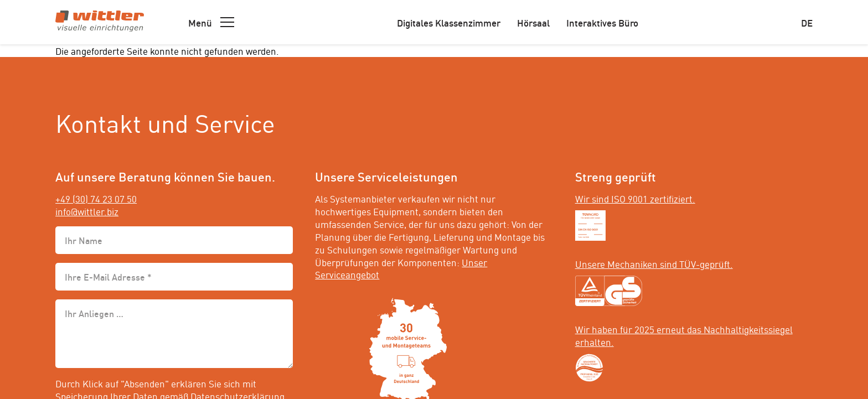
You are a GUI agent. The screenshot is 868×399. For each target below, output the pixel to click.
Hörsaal (533, 22)
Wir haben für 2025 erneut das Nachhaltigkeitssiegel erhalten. (684, 335)
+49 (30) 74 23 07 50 (96, 198)
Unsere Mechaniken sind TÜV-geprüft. (654, 263)
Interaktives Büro (602, 22)
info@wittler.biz (87, 211)
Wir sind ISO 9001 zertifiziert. (635, 198)
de (807, 22)
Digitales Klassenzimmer (449, 22)
